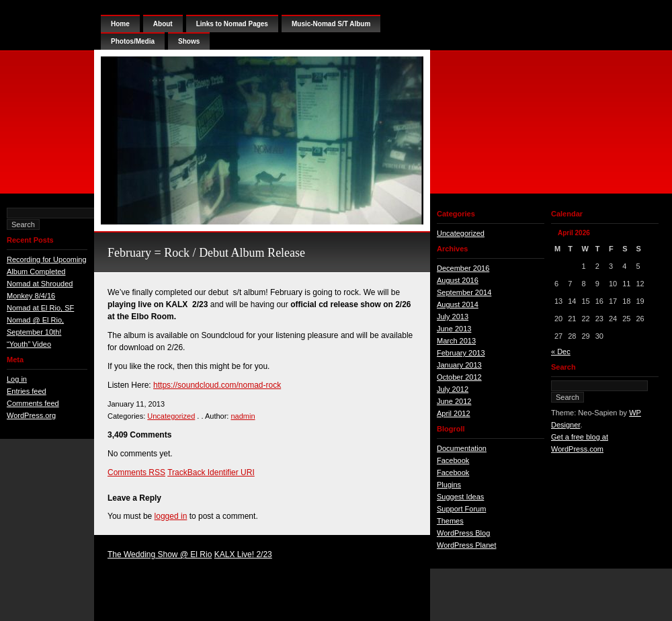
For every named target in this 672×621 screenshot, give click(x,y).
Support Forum (461, 509)
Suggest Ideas (460, 497)
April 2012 (454, 413)
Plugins (449, 485)
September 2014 (464, 292)
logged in (171, 516)
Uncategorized (171, 416)
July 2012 (453, 389)
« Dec (561, 351)
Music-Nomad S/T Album (331, 24)
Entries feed (27, 391)
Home (120, 24)
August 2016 (458, 280)
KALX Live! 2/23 (243, 554)
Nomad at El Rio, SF (40, 308)
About (163, 24)
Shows (189, 41)
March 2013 (456, 341)
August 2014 (458, 304)
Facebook (453, 460)
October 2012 (459, 377)
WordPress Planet (466, 545)
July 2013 (453, 317)
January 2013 (459, 365)
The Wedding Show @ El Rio (160, 554)
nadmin (243, 416)
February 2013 (461, 353)
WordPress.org (31, 415)
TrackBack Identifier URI (211, 472)
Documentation (462, 448)
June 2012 (454, 401)
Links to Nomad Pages (232, 24)
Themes (450, 521)
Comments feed (33, 403)
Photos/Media (133, 41)
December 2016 (463, 268)
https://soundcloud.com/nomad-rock (217, 385)
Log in (17, 379)
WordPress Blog (463, 533)
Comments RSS (136, 472)
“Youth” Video (29, 344)
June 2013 (454, 329)
